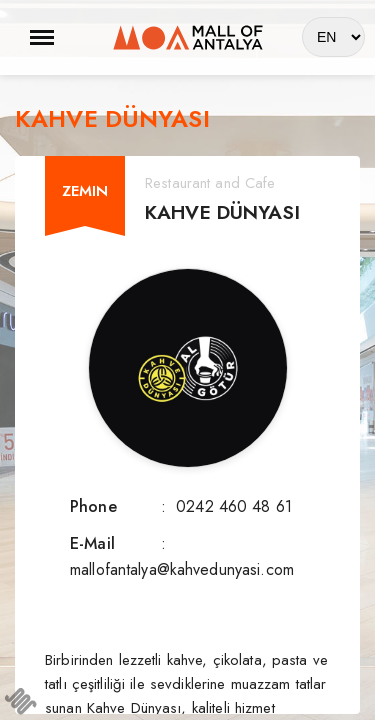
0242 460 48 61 (234, 506)
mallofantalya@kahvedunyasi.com (182, 569)
